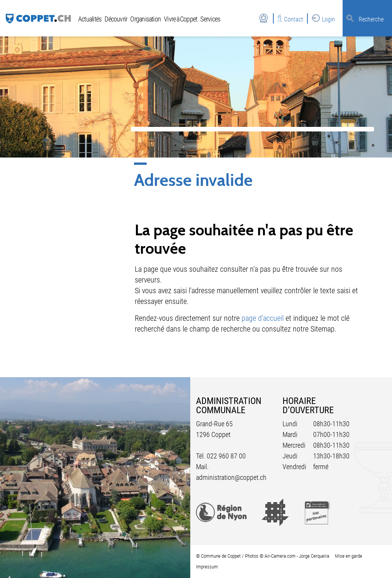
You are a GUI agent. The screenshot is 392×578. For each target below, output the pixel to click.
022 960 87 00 (226, 456)
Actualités (90, 19)
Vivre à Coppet (180, 19)
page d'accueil (263, 318)
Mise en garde (349, 556)
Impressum (207, 567)
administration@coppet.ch (231, 477)
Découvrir (116, 19)
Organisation (145, 19)
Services (210, 19)
